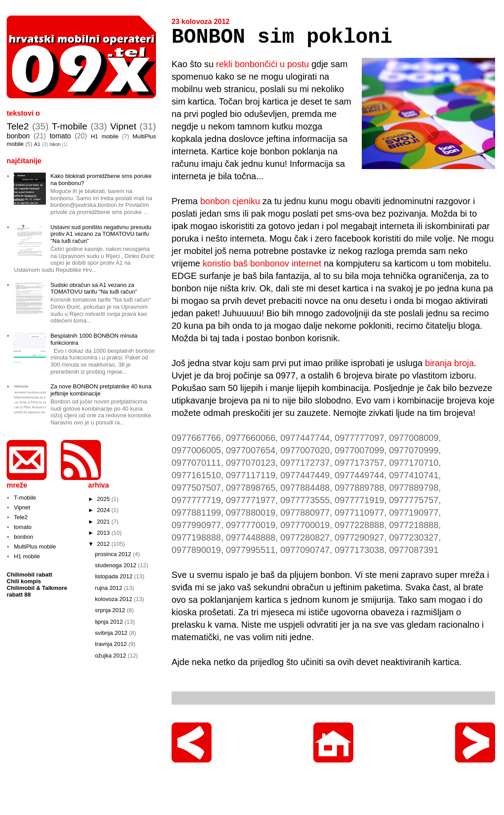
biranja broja (449, 363)
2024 (104, 510)
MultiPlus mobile (35, 547)
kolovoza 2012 (114, 599)
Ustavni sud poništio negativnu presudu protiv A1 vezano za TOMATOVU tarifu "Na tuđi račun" (101, 234)
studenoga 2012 (117, 565)
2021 (104, 522)
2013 (104, 533)
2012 (104, 544)
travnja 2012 (112, 644)
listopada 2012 (115, 576)
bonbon (18, 136)
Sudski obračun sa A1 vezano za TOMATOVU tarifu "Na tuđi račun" (94, 288)
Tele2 (18, 126)
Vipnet (123, 126)
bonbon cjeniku (230, 201)
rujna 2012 (110, 588)
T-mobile (70, 126)
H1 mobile (105, 136)
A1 (37, 144)
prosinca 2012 (114, 554)
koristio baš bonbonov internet (262, 263)
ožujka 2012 (112, 656)
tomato (60, 136)
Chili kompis (24, 581)
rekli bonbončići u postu (262, 64)
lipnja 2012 (110, 622)
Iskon (55, 144)
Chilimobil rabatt (30, 575)
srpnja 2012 (111, 610)
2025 (104, 499)
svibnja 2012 (112, 633)
